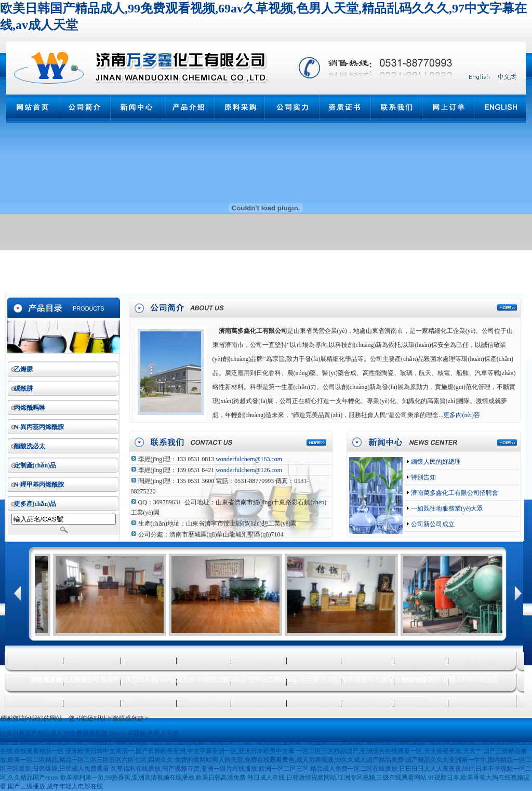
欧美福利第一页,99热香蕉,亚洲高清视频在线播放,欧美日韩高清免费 (153, 777)
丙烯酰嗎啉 (30, 408)
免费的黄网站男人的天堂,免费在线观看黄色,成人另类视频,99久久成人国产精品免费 (289, 760)
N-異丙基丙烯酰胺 (39, 427)
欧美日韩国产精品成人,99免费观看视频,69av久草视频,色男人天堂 (89, 733)
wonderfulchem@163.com (249, 459)
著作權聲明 (357, 680)
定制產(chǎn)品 (35, 465)
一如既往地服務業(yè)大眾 (446, 508)
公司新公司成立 (432, 524)
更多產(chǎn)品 (35, 504)
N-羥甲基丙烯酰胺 (39, 485)
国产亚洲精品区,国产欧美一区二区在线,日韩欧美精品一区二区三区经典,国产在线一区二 (121, 742)
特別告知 (423, 477)
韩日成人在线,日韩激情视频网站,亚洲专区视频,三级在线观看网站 (337, 777)
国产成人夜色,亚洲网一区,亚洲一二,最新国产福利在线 (317, 742)
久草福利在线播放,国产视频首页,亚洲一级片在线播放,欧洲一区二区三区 (210, 769)
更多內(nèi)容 (462, 415)
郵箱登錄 (414, 680)
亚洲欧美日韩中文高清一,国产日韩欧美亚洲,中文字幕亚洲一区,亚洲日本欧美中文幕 (180, 751)
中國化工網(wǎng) (222, 680)
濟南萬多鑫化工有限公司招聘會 (454, 493)
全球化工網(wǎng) (273, 680)
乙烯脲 (23, 369)
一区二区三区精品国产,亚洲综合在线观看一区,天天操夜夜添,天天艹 (389, 751)
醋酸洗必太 (30, 446)
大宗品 (330, 680)
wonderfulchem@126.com (249, 470)
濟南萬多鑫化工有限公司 (253, 331)
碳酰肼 (23, 388)
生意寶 (310, 680)
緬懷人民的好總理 (435, 462)
